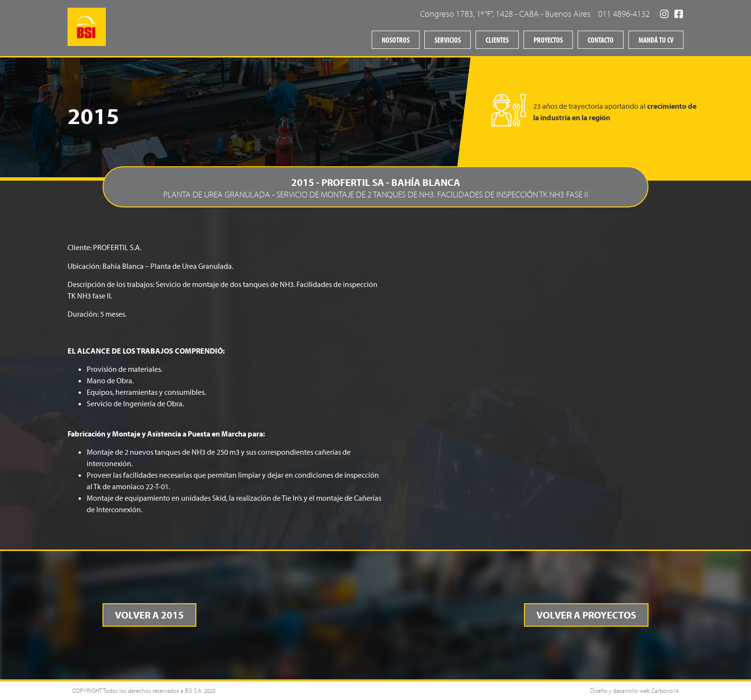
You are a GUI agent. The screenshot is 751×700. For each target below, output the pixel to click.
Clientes (497, 40)
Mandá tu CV (656, 40)
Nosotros (396, 40)
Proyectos (548, 40)
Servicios (448, 40)
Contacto (601, 40)
